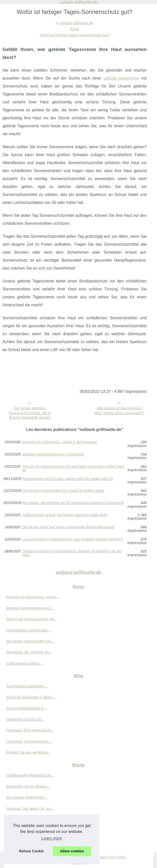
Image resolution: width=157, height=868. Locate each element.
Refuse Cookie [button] (31, 851)
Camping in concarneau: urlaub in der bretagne (60, 442)
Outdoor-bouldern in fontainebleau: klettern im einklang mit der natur (72, 553)
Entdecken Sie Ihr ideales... (28, 786)
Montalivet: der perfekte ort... (29, 652)
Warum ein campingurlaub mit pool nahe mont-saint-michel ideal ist (73, 468)
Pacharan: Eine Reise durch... (30, 730)
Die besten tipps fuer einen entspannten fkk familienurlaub (68, 527)
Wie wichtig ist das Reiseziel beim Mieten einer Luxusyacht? (119, 411)
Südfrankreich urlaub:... (25, 663)
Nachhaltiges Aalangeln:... (27, 686)
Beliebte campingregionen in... (30, 608)
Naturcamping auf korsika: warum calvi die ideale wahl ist (68, 479)
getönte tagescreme (121, 78)
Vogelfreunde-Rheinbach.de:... (30, 775)
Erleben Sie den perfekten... (28, 752)
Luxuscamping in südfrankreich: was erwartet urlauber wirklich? (73, 539)
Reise (75, 29)
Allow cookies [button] (72, 851)
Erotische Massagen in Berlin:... (31, 697)
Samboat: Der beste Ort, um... (30, 809)
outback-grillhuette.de (76, 23)
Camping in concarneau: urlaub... (33, 597)
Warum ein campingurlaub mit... (31, 619)
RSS (122, 857)
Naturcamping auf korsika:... (28, 630)
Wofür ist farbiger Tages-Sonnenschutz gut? (74, 35)
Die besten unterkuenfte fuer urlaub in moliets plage (63, 491)
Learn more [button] (52, 838)
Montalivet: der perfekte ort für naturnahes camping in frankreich (73, 503)
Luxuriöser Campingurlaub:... (29, 741)
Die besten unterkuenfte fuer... (30, 641)
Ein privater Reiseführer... (26, 797)
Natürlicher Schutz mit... (25, 719)
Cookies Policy (106, 857)
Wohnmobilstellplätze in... (26, 708)
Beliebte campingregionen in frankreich (53, 454)
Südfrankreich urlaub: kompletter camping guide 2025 (65, 515)
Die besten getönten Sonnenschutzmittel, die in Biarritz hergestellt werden (30, 413)
